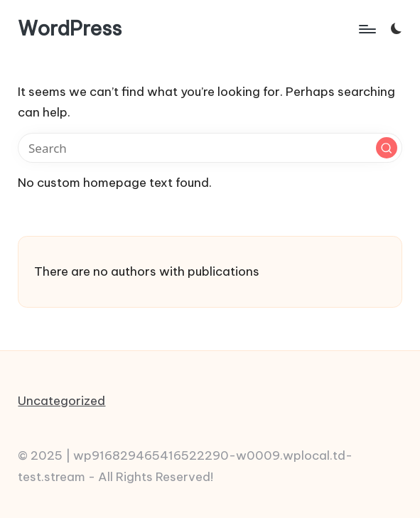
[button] (387, 148)
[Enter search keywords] (210, 148)
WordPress (70, 29)
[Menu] (366, 28)
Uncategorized (61, 401)
